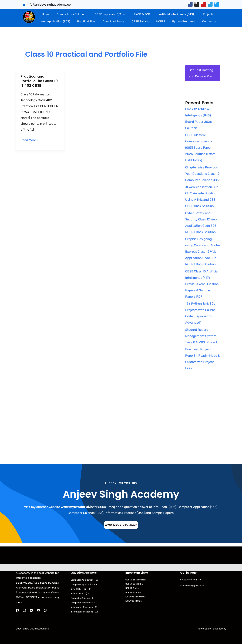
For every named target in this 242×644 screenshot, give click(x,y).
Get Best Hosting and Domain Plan (201, 73)
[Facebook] (17, 611)
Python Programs (184, 21)
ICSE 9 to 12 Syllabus (136, 597)
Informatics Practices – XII (85, 612)
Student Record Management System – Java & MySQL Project (202, 336)
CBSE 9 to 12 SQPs (135, 584)
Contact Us (209, 21)
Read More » (30, 140)
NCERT (161, 21)
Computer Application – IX (85, 580)
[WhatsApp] (45, 611)
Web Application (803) (55, 21)
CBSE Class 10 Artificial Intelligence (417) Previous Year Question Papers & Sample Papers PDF (202, 284)
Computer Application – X (85, 584)
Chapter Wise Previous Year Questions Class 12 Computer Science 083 (202, 174)
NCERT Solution (134, 592)
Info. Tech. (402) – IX (82, 589)
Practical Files (86, 21)
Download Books (113, 21)
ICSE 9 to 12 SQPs (135, 601)
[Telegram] (31, 611)
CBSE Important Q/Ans (110, 14)
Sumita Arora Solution (71, 14)
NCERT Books (133, 588)
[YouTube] (38, 611)
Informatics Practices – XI (85, 607)
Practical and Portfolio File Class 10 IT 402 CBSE (39, 81)
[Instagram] (24, 611)
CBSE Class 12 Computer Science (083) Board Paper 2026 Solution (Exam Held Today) (200, 148)
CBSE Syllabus (141, 21)
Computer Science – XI (83, 598)
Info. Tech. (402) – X (82, 593)
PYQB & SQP (142, 14)
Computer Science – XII (84, 603)
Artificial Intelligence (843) (176, 14)
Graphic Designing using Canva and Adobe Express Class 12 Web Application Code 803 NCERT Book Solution (202, 252)
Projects (208, 14)
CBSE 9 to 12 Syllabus (137, 580)
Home (46, 14)
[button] (72, 14)
